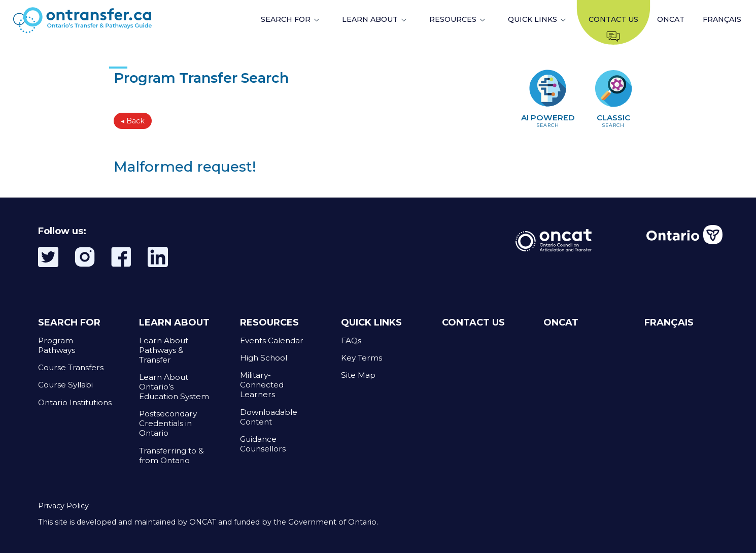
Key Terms (362, 358)
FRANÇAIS (722, 19)
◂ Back (133, 121)
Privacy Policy (63, 506)
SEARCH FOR (286, 19)
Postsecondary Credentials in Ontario (168, 423)
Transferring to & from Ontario (171, 456)
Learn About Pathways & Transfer (164, 350)
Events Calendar (272, 340)
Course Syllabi (65, 385)
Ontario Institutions (75, 402)
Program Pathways (57, 345)
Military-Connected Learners (262, 385)
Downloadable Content (269, 417)
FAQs (351, 340)
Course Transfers (71, 367)
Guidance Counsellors (263, 444)
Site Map (358, 375)
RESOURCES (453, 19)
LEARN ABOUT (370, 19)
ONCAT (671, 19)
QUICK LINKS (532, 19)
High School (264, 358)
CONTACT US (473, 322)
